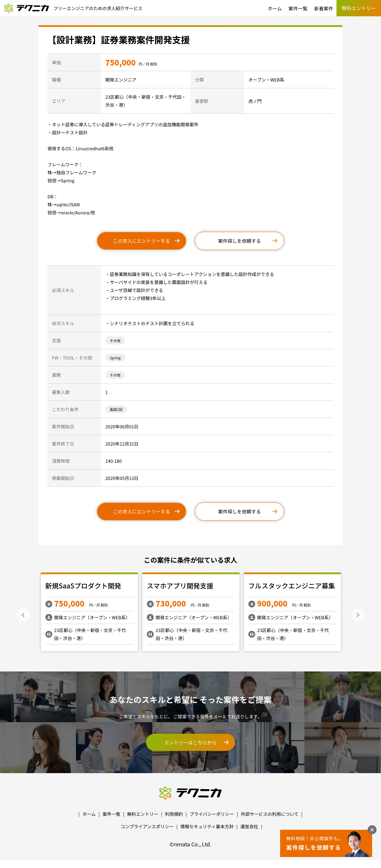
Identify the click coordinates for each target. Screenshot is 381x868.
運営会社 (249, 826)
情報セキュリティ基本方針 (207, 826)
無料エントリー (143, 814)
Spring (115, 358)
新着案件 (324, 8)
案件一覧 (298, 8)
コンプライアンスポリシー (147, 826)
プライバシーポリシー (212, 814)
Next (358, 615)
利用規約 (174, 814)
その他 (115, 340)
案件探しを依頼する (239, 241)
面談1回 (116, 409)
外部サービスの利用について (270, 814)
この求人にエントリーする (142, 241)
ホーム (275, 8)
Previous (23, 615)
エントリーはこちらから (190, 742)
